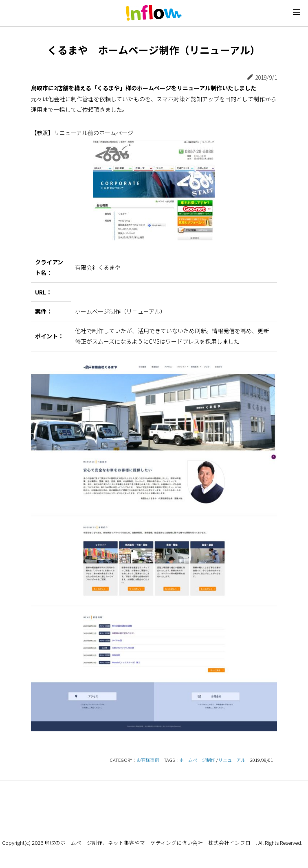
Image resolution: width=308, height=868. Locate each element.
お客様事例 (148, 760)
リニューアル (232, 760)
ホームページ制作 (197, 760)
